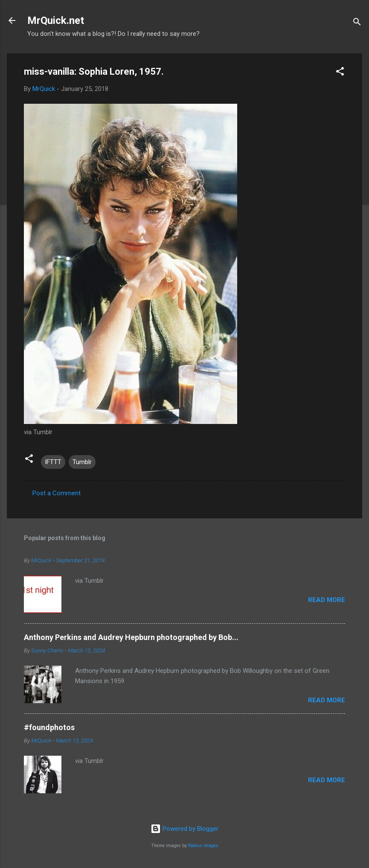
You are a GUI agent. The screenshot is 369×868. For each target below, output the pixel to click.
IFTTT (53, 462)
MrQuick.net (56, 20)
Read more (327, 600)
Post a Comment (57, 493)
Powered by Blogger (184, 829)
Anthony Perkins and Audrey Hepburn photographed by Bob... (131, 637)
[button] (340, 73)
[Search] (357, 23)
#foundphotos (49, 727)
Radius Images (203, 846)
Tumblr (82, 462)
